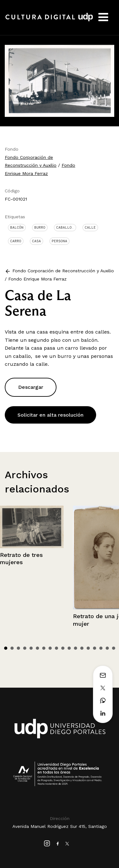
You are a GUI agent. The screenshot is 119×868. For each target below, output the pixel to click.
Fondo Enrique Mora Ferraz (37, 279)
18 (114, 648)
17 (107, 648)
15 (95, 648)
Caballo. (65, 227)
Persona (60, 241)
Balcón (17, 227)
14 (88, 648)
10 (63, 648)
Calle (90, 227)
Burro (40, 227)
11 (69, 648)
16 (101, 648)
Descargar (31, 387)
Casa (36, 241)
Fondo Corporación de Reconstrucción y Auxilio (63, 271)
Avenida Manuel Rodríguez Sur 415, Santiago (60, 826)
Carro (16, 241)
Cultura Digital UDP (49, 21)
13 (82, 648)
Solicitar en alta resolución (50, 415)
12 (76, 648)
